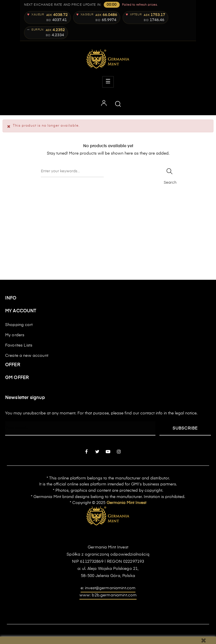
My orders (15, 335)
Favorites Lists (19, 345)
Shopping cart (19, 325)
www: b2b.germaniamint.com (108, 595)
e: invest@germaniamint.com (108, 588)
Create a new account (27, 356)
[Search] (72, 171)
